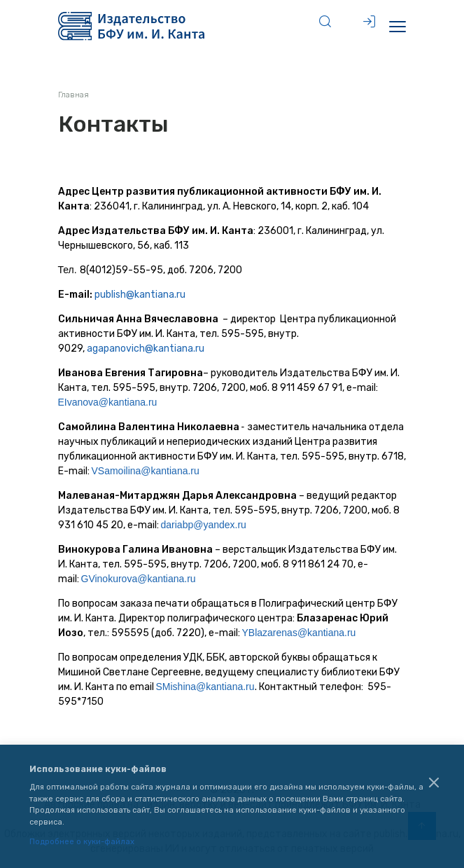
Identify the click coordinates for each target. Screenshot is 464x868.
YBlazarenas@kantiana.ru (299, 633)
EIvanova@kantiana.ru (108, 402)
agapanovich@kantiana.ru (146, 349)
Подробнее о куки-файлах (82, 842)
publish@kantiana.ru (140, 295)
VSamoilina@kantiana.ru (146, 471)
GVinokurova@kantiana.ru (139, 579)
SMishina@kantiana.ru (205, 687)
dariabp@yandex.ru (204, 525)
